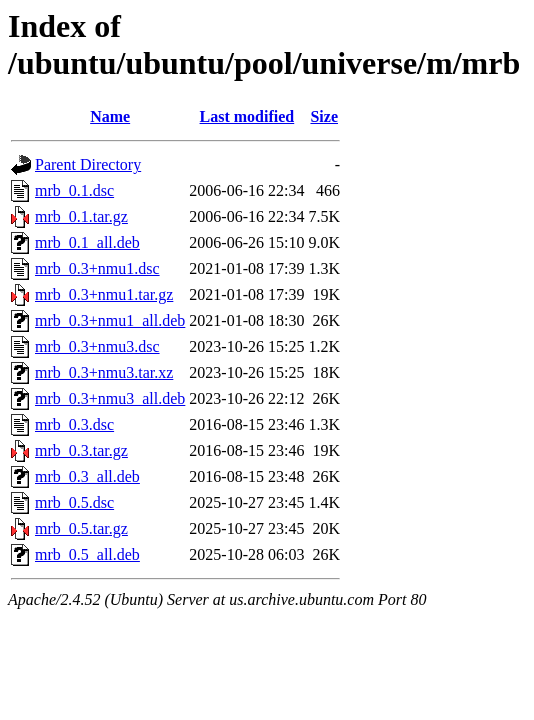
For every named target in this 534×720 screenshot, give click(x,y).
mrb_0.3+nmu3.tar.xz (104, 372)
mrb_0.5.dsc (74, 502)
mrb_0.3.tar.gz (81, 450)
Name (110, 116)
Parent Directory (88, 164)
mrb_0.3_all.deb (87, 476)
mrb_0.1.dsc (74, 190)
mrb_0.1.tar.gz (81, 216)
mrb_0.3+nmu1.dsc (97, 268)
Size (324, 116)
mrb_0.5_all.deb (87, 554)
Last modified (247, 116)
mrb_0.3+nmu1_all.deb (110, 320)
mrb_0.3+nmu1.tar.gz (104, 294)
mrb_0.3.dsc (74, 424)
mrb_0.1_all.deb (87, 242)
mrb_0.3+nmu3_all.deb (110, 398)
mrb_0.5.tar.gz (81, 528)
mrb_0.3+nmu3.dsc (97, 346)
